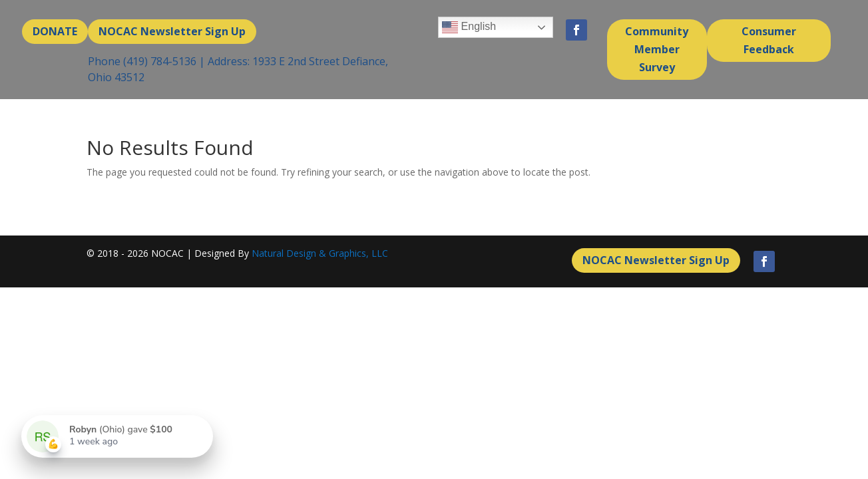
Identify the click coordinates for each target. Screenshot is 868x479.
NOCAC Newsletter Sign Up (172, 31)
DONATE (55, 31)
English (469, 27)
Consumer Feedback (769, 40)
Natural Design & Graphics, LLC (320, 253)
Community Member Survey (657, 49)
